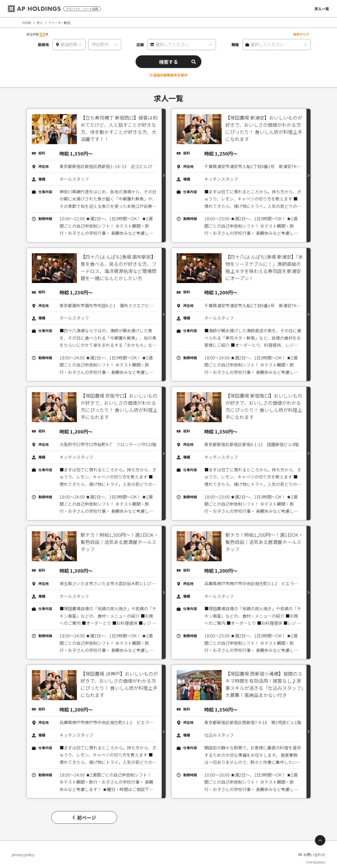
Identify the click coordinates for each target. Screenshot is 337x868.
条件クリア (301, 34)
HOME (27, 23)
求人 (40, 23)
